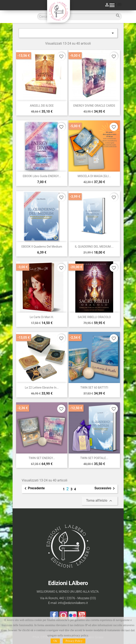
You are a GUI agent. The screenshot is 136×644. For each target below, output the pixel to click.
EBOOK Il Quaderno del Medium (42, 247)
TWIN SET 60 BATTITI (94, 388)
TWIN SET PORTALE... (94, 458)
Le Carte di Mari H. (42, 317)
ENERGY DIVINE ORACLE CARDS (94, 106)
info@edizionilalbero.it (73, 603)
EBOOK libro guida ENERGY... (42, 176)
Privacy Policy (74, 641)
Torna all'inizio (99, 501)
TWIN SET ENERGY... (42, 458)
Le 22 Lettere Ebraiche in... (42, 388)
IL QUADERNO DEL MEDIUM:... (94, 247)
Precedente (34, 488)
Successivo (105, 488)
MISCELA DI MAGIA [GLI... (94, 176)
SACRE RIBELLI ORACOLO (94, 317)
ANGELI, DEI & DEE (42, 106)
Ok (55, 641)
